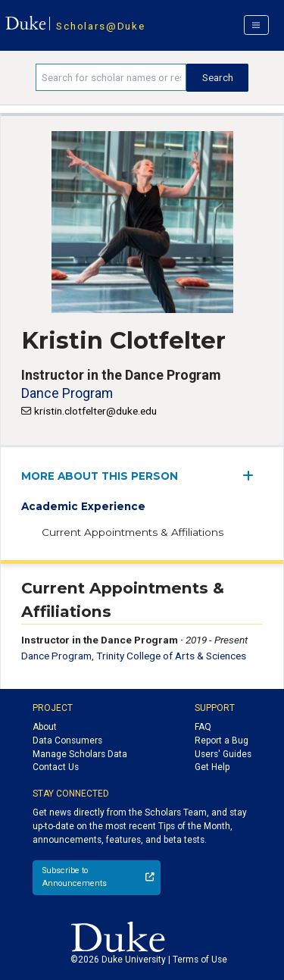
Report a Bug (222, 740)
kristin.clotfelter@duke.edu (95, 411)
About (45, 727)
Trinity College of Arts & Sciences (171, 656)
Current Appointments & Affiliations (133, 532)
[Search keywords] (111, 77)
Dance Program (67, 393)
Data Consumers (67, 740)
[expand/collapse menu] (253, 476)
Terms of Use (200, 960)
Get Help (212, 767)
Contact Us (56, 767)
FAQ (203, 727)
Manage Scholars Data (80, 754)
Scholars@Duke (100, 26)
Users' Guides (223, 754)
